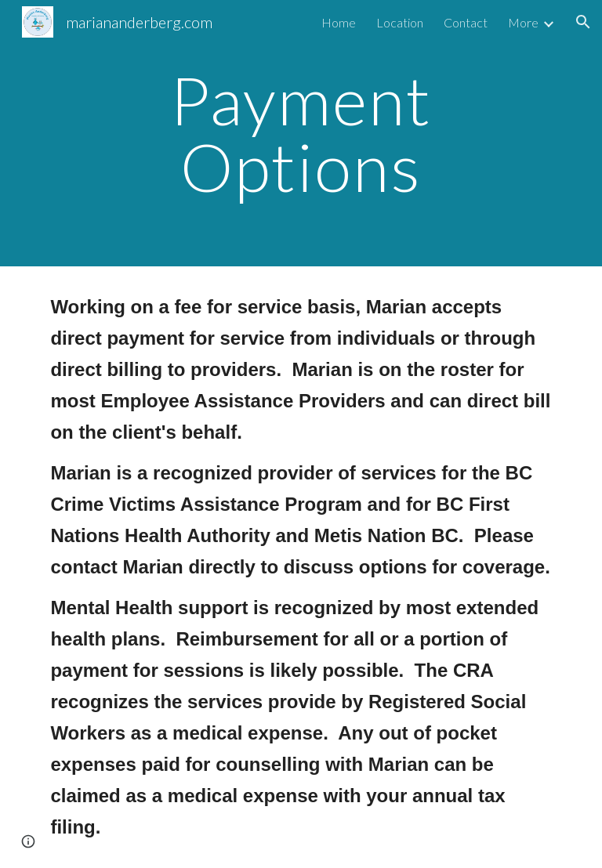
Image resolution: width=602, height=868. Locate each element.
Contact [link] (466, 22)
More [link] (523, 22)
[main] (301, 134)
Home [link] (339, 22)
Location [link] (400, 22)
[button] (583, 22)
